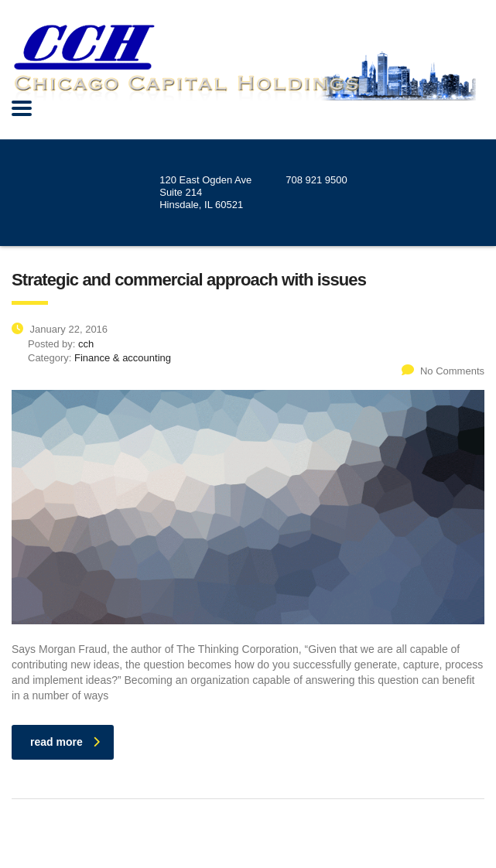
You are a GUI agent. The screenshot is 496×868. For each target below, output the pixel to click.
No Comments (443, 371)
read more (65, 742)
